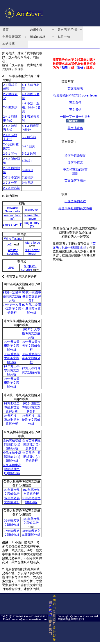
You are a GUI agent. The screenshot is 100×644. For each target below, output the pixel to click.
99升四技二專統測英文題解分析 (12, 407)
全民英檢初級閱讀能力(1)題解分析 (12, 444)
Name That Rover (32, 217)
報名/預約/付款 (68, 30)
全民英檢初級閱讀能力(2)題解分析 (32, 444)
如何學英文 (75, 162)
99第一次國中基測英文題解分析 (12, 296)
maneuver (32, 210)
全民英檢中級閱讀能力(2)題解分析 (32, 457)
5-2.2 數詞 (29, 154)
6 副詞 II (28, 170)
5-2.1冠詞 (29, 146)
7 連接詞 (28, 177)
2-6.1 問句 (10, 154)
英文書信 (75, 109)
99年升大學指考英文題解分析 (31, 346)
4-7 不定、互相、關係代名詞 (31, 107)
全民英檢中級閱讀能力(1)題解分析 (12, 457)
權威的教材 (38, 37)
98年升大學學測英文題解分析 (12, 358)
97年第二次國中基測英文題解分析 (32, 309)
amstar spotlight (13, 252)
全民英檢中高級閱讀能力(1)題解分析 (12, 469)
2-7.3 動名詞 (12, 188)
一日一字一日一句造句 (75, 117)
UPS (11, 268)
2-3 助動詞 (10, 107)
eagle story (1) (12, 225)
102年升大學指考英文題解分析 (31, 333)
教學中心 (36, 30)
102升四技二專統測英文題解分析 (31, 407)
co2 (9, 244)
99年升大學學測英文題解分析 (12, 346)
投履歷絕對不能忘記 (75, 95)
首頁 (5, 30)
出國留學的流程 (75, 201)
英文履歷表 (75, 88)
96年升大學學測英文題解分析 (12, 383)
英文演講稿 (75, 128)
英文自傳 (75, 102)
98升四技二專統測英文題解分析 (12, 420)
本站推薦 (9, 44)
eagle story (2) (32, 225)
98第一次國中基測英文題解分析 (32, 296)
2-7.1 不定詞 (12, 177)
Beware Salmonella (12, 210)
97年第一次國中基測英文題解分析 (12, 309)
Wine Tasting (13, 239)
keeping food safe (12, 217)
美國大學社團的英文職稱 (75, 208)
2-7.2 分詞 (10, 183)
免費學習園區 (12, 37)
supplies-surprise (29, 268)
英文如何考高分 (75, 180)
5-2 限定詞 (29, 137)
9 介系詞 (28, 183)
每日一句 (64, 37)
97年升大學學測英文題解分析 (12, 370)
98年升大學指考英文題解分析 (31, 358)
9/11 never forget (32, 252)
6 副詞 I (27, 161)
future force (32, 243)
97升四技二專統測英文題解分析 (31, 420)
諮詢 (65, 68)
